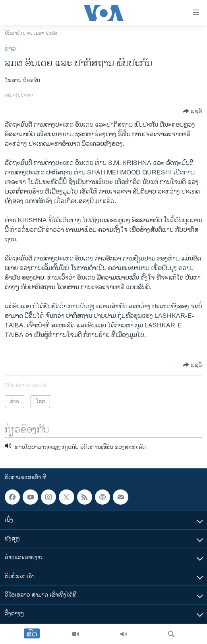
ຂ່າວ (10, 49)
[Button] (192, 111)
